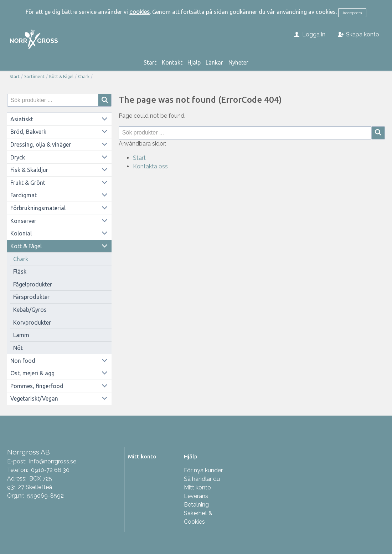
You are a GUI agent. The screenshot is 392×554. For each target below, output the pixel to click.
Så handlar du (202, 479)
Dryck (18, 157)
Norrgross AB (29, 452)
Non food (23, 361)
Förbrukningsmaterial (38, 208)
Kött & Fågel (61, 77)
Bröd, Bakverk (28, 132)
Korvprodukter (32, 322)
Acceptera (352, 13)
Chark (84, 77)
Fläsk (20, 271)
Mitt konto (197, 487)
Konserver (23, 221)
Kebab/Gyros (30, 310)
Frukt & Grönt (28, 183)
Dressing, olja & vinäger (41, 144)
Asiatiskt (22, 119)
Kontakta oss (150, 166)
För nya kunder (203, 470)
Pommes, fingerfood (37, 386)
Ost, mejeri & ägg (32, 373)
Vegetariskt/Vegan (34, 398)
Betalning (196, 505)
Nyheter (238, 62)
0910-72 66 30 (50, 470)
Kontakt (172, 62)
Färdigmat (24, 195)
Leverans (196, 496)
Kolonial (21, 233)
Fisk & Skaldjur (29, 170)
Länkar (214, 62)
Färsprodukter (31, 297)
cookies (140, 12)
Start (150, 62)
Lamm (21, 335)
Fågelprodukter (33, 284)
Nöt (18, 348)
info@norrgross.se (53, 461)
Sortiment (34, 77)
